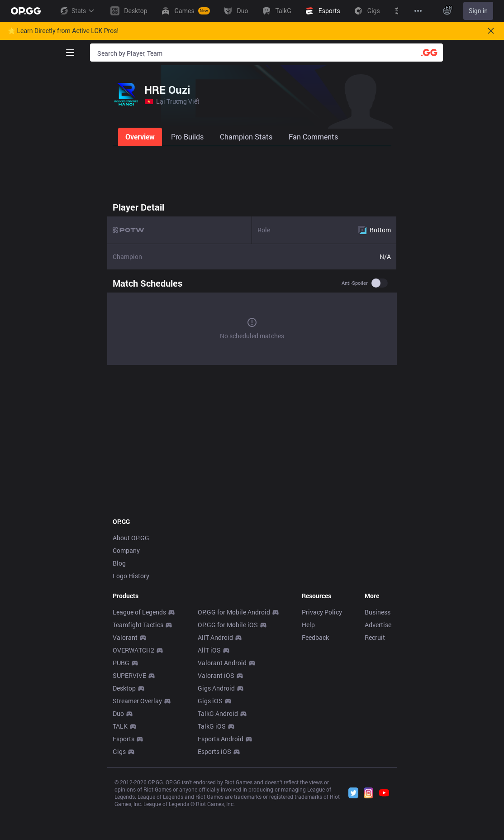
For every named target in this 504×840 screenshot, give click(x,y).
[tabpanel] (252, 283)
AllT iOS (209, 650)
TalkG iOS (212, 726)
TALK (120, 726)
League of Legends (139, 612)
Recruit (375, 637)
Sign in (478, 11)
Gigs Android (216, 688)
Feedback (315, 637)
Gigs (119, 751)
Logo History (131, 576)
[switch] (380, 283)
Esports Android (221, 739)
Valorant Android (222, 663)
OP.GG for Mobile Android (234, 612)
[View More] (418, 11)
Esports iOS (214, 751)
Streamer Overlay (137, 701)
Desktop (124, 688)
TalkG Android (218, 713)
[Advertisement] (252, 171)
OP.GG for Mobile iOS (228, 625)
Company (126, 550)
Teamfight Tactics (138, 625)
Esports (124, 739)
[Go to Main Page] (26, 11)
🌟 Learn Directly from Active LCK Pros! (63, 31)
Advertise (378, 625)
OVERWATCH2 (133, 650)
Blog (119, 563)
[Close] (491, 31)
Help (308, 625)
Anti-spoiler (355, 283)
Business (378, 612)
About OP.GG (131, 538)
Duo (118, 713)
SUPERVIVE (129, 675)
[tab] (141, 137)
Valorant (125, 637)
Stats (77, 11)
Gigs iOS (210, 701)
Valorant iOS (216, 675)
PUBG (121, 663)
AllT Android (215, 637)
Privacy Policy (322, 612)
